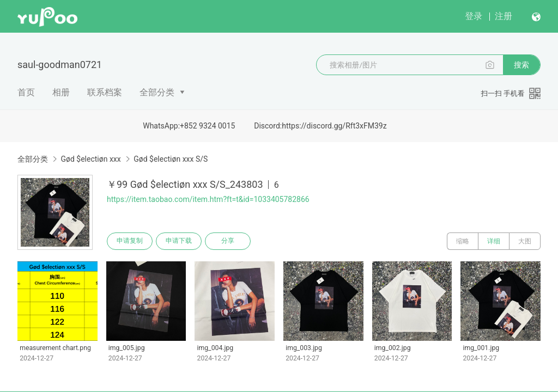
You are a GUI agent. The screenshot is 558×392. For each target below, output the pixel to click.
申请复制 (130, 241)
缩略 (463, 241)
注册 (504, 16)
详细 (494, 241)
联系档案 (105, 92)
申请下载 (179, 241)
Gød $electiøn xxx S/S (171, 159)
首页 (26, 92)
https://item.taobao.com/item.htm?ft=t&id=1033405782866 (208, 199)
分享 (228, 241)
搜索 (521, 65)
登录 (474, 16)
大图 (525, 241)
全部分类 (157, 92)
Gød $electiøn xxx (90, 159)
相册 (61, 92)
